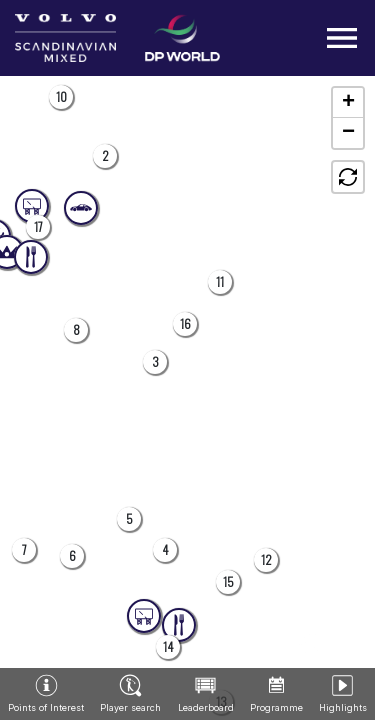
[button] (105, 156)
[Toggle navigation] (342, 38)
